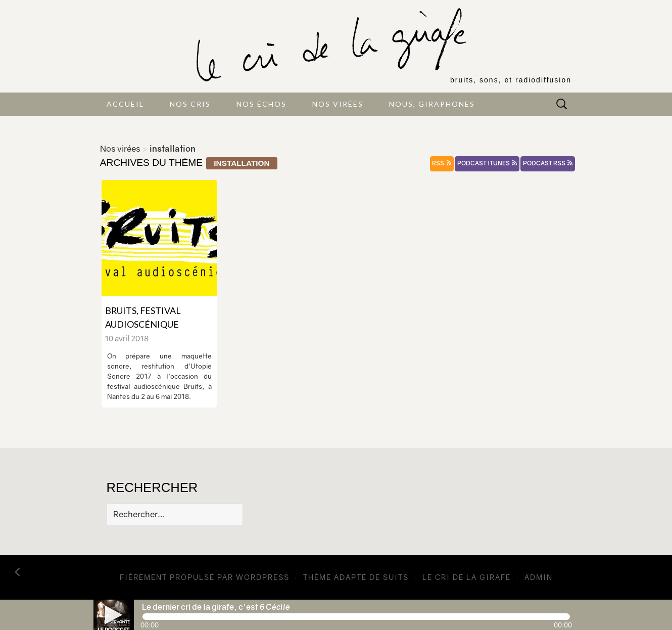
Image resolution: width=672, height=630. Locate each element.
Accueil (125, 104)
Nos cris (190, 104)
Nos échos (261, 104)
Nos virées (338, 104)
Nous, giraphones (432, 104)
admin (539, 577)
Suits (396, 577)
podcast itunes (487, 163)
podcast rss (548, 163)
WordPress (263, 577)
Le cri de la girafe (467, 577)
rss (442, 163)
